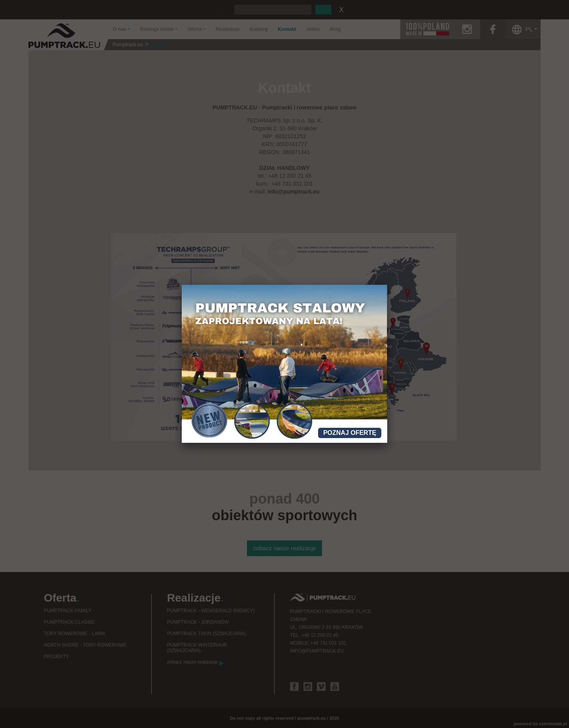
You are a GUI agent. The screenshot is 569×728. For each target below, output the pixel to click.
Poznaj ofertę (350, 433)
